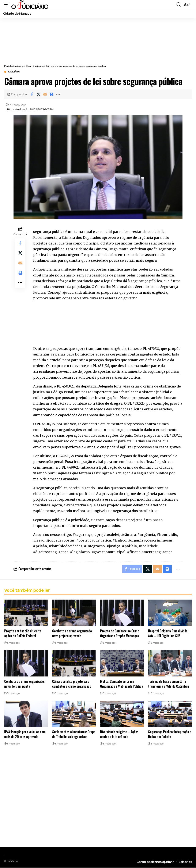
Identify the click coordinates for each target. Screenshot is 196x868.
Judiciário (14, 72)
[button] (8, 4)
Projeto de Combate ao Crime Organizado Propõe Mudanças (120, 634)
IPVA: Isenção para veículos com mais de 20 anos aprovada (25, 734)
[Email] (45, 94)
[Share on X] (38, 94)
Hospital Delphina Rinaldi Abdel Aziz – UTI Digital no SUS (168, 634)
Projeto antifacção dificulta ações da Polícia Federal (23, 634)
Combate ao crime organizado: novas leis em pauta (24, 684)
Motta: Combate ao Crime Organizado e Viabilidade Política (122, 684)
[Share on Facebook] (32, 94)
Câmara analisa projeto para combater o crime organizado (72, 684)
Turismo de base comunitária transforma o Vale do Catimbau (168, 684)
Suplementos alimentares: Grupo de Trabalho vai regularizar (74, 734)
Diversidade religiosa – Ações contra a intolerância (119, 734)
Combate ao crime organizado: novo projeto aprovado (72, 634)
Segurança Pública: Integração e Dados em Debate (170, 734)
